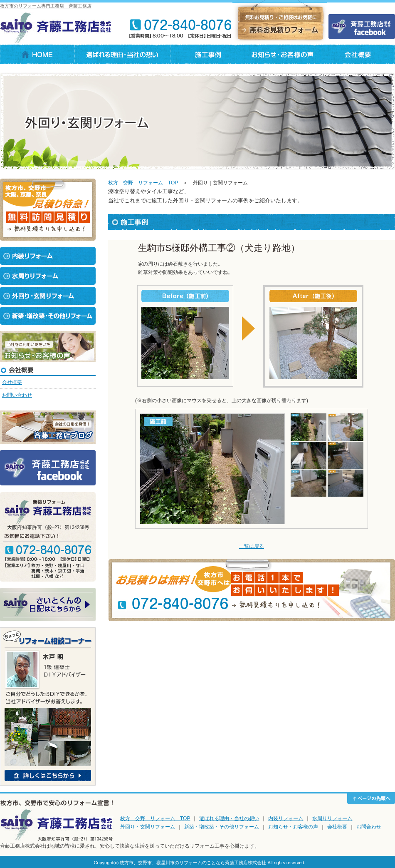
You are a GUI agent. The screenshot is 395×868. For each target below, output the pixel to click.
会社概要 (358, 54)
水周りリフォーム (332, 818)
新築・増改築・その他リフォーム (222, 827)
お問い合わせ (17, 395)
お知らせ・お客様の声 (293, 827)
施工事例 (208, 54)
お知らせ (283, 54)
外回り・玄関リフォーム (148, 827)
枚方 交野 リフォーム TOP (143, 183)
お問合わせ (369, 827)
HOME (37, 54)
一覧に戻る (252, 546)
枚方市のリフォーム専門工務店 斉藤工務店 (46, 6)
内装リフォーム (286, 818)
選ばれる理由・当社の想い (123, 54)
